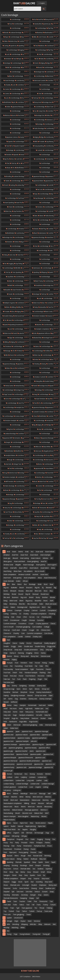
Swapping (24, 898)
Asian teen (44, 574)
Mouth (18, 813)
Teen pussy (51, 307)
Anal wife (13, 568)
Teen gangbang (18, 914)
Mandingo (24, 793)
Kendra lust (18, 774)
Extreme (6, 659)
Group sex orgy (9, 689)
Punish (10, 294)
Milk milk (17, 268)
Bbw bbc (22, 604)
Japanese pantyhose (39, 738)
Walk (10, 285)
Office (9, 833)
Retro (17, 856)
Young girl (46, 934)
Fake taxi (7, 679)
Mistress (7, 115)
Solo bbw (29, 892)
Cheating (36, 364)
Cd (20, 614)
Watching (15, 928)
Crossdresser (15, 620)
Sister (47, 862)
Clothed (28, 637)
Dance (15, 643)
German (15, 692)
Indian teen (14, 728)
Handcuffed (37, 24)
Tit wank (19, 351)
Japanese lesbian (9, 738)
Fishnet (16, 242)
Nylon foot (24, 823)
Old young (15, 836)
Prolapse (39, 843)
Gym (31, 689)
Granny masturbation (44, 692)
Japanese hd (48, 767)
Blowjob (13, 591)
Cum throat (8, 512)
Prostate (41, 142)
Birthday (6, 594)
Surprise (36, 878)
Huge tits (15, 718)
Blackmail (39, 33)
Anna (53, 568)
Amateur (7, 555)
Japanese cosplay (24, 738)
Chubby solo (37, 637)
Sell (37, 898)
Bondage (7, 63)
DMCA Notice (36, 977)
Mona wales (17, 512)
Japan (18, 731)
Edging (42, 63)
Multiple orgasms (9, 303)
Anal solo (8, 464)
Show (49, 872)
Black (35, 233)
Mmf (47, 813)
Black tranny (38, 281)
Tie (40, 98)
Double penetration (31, 650)
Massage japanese (32, 810)
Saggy (14, 882)
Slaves (41, 216)
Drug (5, 473)
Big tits (6, 159)
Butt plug (43, 229)
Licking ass (17, 790)
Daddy (22, 643)
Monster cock (27, 813)
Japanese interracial (10, 761)
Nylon (9, 823)
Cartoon (35, 610)
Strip (30, 878)
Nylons (6, 826)
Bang (5, 601)
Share (41, 888)
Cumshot (40, 620)
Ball (7, 67)
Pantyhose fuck (39, 846)
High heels (29, 708)
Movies (44, 816)
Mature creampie (10, 816)
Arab (27, 552)
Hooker (43, 718)
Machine (38, 325)
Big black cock (35, 607)
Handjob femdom (21, 407)
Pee (54, 839)
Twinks (7, 181)
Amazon (49, 316)
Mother (6, 797)
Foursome (40, 669)
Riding (19, 859)
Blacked (49, 588)
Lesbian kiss (42, 777)
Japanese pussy (9, 764)
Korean (9, 774)
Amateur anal (8, 565)
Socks (15, 888)
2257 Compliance (25, 977)
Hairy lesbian (25, 718)
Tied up (35, 98)
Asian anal (39, 552)
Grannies (23, 699)
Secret (13, 115)
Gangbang (23, 686)
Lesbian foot (23, 787)
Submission (42, 233)
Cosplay (27, 610)
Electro (39, 464)
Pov (11, 843)
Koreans (40, 774)
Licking (46, 787)
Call (44, 425)
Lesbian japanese (10, 787)
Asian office (23, 568)
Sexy (26, 875)
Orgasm (16, 833)
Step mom (7, 869)
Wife (8, 924)
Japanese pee (41, 751)
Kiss (26, 774)
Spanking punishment (16, 325)
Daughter (7, 643)
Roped (23, 37)
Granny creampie (45, 699)
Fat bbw (47, 351)
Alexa (40, 578)
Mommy (46, 800)
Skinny (23, 872)
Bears (45, 601)
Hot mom (13, 708)
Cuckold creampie (38, 412)
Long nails (30, 780)
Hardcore (35, 718)
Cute (23, 633)
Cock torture (42, 37)
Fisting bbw (38, 381)
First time (41, 676)
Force (6, 666)
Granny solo (33, 699)
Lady (46, 780)
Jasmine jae (47, 24)
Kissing (43, 364)
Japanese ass (47, 761)
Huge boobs (33, 722)
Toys (18, 911)
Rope (6, 37)
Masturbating (8, 813)
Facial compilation (22, 669)
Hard (21, 712)
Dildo (20, 646)
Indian (8, 107)
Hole (5, 722)
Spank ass (13, 46)
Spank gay (52, 272)
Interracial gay (49, 460)
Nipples (25, 829)
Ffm (47, 666)
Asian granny (41, 565)
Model (6, 800)
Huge (15, 715)
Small (43, 872)
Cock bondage (15, 19)
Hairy (16, 705)
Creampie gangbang (23, 627)
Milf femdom (9, 482)
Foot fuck (7, 673)
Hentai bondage (19, 386)
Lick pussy (7, 790)
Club (13, 617)
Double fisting (8, 316)
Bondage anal (39, 72)
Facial (6, 676)
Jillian (10, 76)
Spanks (32, 875)
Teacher (22, 901)
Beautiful (7, 290)
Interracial (38, 451)
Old (23, 833)
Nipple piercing (30, 826)
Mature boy (35, 816)
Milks (34, 37)
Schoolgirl (26, 885)
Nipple (50, 823)
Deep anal (18, 650)
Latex (17, 777)
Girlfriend (14, 702)
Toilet (29, 901)
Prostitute (18, 849)
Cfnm (25, 617)
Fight (32, 669)
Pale (40, 852)
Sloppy (32, 898)
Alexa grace (8, 561)
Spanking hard (22, 46)
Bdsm (10, 281)
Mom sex (31, 807)
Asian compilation (10, 574)
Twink (9, 901)
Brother (45, 597)
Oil (52, 833)
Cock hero (19, 159)
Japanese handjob (22, 741)
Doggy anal (51, 646)
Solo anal (12, 255)
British (31, 597)
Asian (14, 552)
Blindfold (17, 451)
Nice (36, 534)
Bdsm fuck (42, 482)
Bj (43, 588)
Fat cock (39, 189)
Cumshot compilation (34, 633)
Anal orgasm (52, 565)
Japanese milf (7, 438)
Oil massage (39, 833)
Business (15, 597)
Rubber (26, 859)
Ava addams (28, 571)
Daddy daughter (50, 643)
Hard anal (42, 705)
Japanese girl (8, 771)
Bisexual (35, 594)
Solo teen (20, 892)
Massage (7, 351)
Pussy (6, 843)
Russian (10, 856)
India (41, 725)
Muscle (39, 807)
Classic (53, 623)
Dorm (6, 399)
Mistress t (44, 810)
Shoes (6, 885)
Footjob (10, 663)
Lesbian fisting (9, 784)
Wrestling (8, 176)
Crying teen (41, 111)
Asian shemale (9, 581)
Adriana (45, 558)
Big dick (10, 429)
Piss (27, 839)
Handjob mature (10, 455)
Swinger (33, 895)
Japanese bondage (50, 181)
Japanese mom (27, 731)
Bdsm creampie (45, 534)
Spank (5, 325)
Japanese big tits (38, 744)
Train (40, 525)
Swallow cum (50, 888)
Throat (42, 908)
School (16, 869)
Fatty (39, 529)
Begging (21, 50)
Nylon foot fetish (10, 829)
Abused (15, 558)
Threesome (42, 508)
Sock (39, 875)
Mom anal (14, 800)
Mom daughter (23, 816)
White (23, 928)
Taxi (51, 901)
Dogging (10, 264)
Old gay (24, 836)
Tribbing (49, 908)
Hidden (50, 705)
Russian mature (9, 859)
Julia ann (34, 741)
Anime (21, 552)
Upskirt (9, 918)
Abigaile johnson (48, 451)
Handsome (13, 722)
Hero (12, 159)
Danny (43, 653)
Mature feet (39, 813)
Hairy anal (7, 712)
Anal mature (34, 568)
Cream (24, 630)
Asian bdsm (45, 568)
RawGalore (24, 3)
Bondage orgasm (20, 390)
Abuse (8, 168)
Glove (25, 689)
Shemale (19, 862)
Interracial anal (19, 316)
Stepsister (7, 888)
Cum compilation (10, 637)
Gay (8, 686)
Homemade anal (42, 712)
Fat (36, 666)
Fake (41, 666)
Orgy (47, 833)
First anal (13, 676)
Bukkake (14, 588)
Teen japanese (27, 908)
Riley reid (43, 859)
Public (33, 839)
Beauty (21, 591)
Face (43, 503)
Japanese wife (47, 735)
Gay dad (35, 538)
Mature (37, 438)
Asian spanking (9, 203)
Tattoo (24, 911)
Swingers (7, 875)
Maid (53, 800)
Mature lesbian (17, 810)
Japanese (10, 731)
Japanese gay (8, 751)
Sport (26, 882)
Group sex (45, 689)
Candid (20, 637)
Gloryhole (24, 692)
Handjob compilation (42, 329)
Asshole (35, 574)
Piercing (6, 846)
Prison (49, 846)
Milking (13, 307)
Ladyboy (24, 777)
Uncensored (18, 918)
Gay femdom (17, 211)
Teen (15, 901)
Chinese (10, 610)
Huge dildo (23, 722)
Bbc (8, 584)
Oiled (10, 521)
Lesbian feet (20, 780)
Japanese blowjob (10, 758)
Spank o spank (19, 146)
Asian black (34, 555)
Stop (40, 895)
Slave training (50, 107)
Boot (46, 584)
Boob (35, 482)
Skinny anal (53, 885)
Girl (5, 699)
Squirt (53, 862)
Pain (13, 846)
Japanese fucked (22, 754)
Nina (32, 823)
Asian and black (19, 561)
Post (10, 24)
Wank (41, 59)
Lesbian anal (35, 784)
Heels (21, 708)
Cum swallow (37, 627)
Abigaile (18, 565)
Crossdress (22, 623)
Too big (38, 499)
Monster (41, 803)
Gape (51, 695)
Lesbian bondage (15, 33)
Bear (51, 584)
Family (51, 663)
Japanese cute (21, 767)
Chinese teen (46, 630)
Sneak (49, 508)
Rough (10, 460)
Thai (35, 901)
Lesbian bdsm (8, 780)
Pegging (40, 839)
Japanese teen (9, 741)
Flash (25, 679)
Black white (46, 447)
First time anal (9, 682)
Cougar (32, 630)
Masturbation (25, 800)
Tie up (52, 246)
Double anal (28, 646)
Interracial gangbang (30, 725)
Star (32, 882)
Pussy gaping (23, 852)
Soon (23, 54)
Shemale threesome (11, 898)
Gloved (6, 702)
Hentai (9, 705)
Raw (29, 856)
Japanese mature (51, 407)
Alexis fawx (18, 571)
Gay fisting (18, 264)
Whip (40, 924)
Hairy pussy (29, 712)
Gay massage (50, 142)
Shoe (5, 872)
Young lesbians (25, 934)
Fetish (15, 673)
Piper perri (13, 852)
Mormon (7, 810)
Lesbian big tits (21, 185)
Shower (36, 872)
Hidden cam (39, 708)
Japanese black (9, 754)
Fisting (5, 255)
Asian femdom (16, 290)
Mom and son (38, 797)
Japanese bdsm (38, 181)
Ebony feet (35, 656)
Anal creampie (45, 555)
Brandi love (45, 594)
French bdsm (50, 473)
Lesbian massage (48, 784)
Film (49, 673)
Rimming (47, 856)
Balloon (42, 46)
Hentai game (8, 386)
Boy (51, 591)
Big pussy (29, 601)
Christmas (7, 346)
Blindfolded (7, 102)
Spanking (36, 272)
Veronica (37, 921)
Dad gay (43, 538)
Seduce (37, 892)
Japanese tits (39, 764)
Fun (14, 679)
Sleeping (6, 865)
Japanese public (36, 754)
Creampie (18, 610)
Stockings (24, 865)
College (47, 627)
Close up (7, 630)
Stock (20, 882)
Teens (6, 908)
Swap (52, 892)
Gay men (36, 512)
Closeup (32, 620)
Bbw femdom (50, 76)
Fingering (32, 679)
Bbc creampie (32, 604)
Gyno (19, 689)
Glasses (35, 229)
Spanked (27, 862)
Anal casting (24, 558)
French (36, 63)
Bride (34, 333)
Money (28, 797)
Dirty (42, 650)
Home (15, 712)
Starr (43, 303)
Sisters (36, 346)
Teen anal (7, 905)
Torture (53, 905)
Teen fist (19, 255)
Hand (9, 320)
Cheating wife (46, 617)
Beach (22, 588)
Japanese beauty (31, 748)
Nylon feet (42, 826)
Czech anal (16, 630)
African (25, 581)
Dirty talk (49, 650)
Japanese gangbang (16, 748)
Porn (5, 852)
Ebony (16, 656)
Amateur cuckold (39, 377)
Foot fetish (29, 666)
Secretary (25, 895)
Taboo (22, 905)
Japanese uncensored (24, 764)
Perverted (21, 229)
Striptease (43, 885)
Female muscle (50, 159)
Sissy (29, 872)
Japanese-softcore (44, 333)
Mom (9, 793)
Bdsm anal (36, 303)
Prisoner (33, 852)
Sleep (34, 862)
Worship (6, 928)
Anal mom (7, 578)
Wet (54, 924)
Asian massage (28, 565)
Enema (9, 656)
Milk (35, 142)
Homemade (32, 705)
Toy (5, 911)
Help (50, 718)
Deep (5, 653)
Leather (39, 780)
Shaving (34, 888)
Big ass (6, 588)
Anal (8, 552)
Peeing (26, 849)
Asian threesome (50, 578)
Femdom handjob (39, 316)
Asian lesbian (50, 552)
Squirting (49, 869)
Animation (17, 438)
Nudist (13, 826)
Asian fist (18, 203)
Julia (5, 748)
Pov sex (23, 98)
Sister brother (24, 888)
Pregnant (20, 839)
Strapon (38, 865)
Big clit (28, 594)
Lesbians (32, 777)
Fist (34, 19)
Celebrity (14, 614)
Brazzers (29, 588)
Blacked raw (37, 338)
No (19, 829)
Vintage (9, 921)
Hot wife (39, 715)
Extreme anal (12, 473)
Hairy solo (7, 715)
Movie (33, 803)
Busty (38, 597)
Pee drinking (21, 115)
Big (34, 425)
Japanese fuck (48, 754)
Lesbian (10, 777)
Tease (28, 914)
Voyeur (23, 921)
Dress (36, 653)
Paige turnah (7, 394)
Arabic (18, 581)
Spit (13, 892)
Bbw (13, 584)
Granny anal (41, 686)
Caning (6, 46)
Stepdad (6, 892)
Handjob (23, 705)
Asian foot (24, 555)
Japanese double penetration (30, 761)
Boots (6, 591)
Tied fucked (21, 198)
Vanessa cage (50, 120)
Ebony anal (48, 19)
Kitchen (48, 774)
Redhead (34, 859)
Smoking (46, 865)
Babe (41, 604)
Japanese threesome (26, 758)
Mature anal (36, 800)
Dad (8, 640)
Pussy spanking (38, 146)
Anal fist (40, 19)
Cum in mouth (9, 627)
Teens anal (48, 911)
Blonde (6, 33)
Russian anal (38, 856)
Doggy (13, 646)
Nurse (15, 823)
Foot (17, 663)
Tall (33, 905)
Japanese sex (50, 764)
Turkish (32, 911)
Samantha (42, 307)
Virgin (16, 921)
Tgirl (18, 908)
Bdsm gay (8, 211)
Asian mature (49, 468)
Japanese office (44, 748)
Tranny (45, 905)
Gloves (37, 689)
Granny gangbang (20, 416)
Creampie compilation (39, 614)
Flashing (43, 673)
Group (32, 692)
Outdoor (7, 836)
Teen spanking (16, 272)
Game (10, 699)
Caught (24, 620)
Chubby (26, 614)
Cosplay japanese (42, 623)
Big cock (24, 597)
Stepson (6, 882)
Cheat (34, 416)
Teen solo (7, 914)
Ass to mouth (40, 571)
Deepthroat (38, 643)
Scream (45, 892)
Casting (6, 617)
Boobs (6, 607)
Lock (7, 54)
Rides (48, 115)
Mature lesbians (9, 820)
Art (51, 558)
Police (32, 843)
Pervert (5, 185)
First (21, 673)
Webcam (47, 924)
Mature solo (8, 807)
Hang (35, 394)
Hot (47, 708)
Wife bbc (33, 924)
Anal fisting (7, 571)
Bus (25, 584)
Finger (40, 679)
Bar (49, 607)
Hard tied (21, 403)
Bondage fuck (39, 115)
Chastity (7, 85)
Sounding (39, 882)
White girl (38, 447)
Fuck (19, 679)
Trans (39, 905)
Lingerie (38, 787)
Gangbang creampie (18, 695)
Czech (6, 620)
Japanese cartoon (12, 137)
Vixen (30, 921)
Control (6, 89)
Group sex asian (41, 695)
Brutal (6, 490)
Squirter (10, 142)
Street (14, 875)
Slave (35, 216)
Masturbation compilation (13, 803)
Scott (50, 250)
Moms (23, 807)
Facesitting (19, 666)
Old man (29, 833)
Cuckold (39, 150)
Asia (48, 399)
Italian (6, 728)
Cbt (36, 59)
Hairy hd (38, 516)
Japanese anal (21, 364)
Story (11, 872)
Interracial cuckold (39, 80)
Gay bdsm (10, 277)
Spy (17, 872)
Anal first (15, 555)
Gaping (6, 695)
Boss (12, 312)
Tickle (15, 905)
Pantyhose (11, 839)
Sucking (12, 185)
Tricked (11, 911)
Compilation (52, 610)
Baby (5, 604)
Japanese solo (40, 758)
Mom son (33, 793)
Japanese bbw (51, 176)
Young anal (36, 934)
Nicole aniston (41, 823)
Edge (48, 63)
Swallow (40, 869)
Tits (36, 908)
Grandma (7, 692)
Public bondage (38, 128)
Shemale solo (15, 885)
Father (5, 41)
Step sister (49, 882)
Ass (32, 552)
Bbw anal (29, 591)
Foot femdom (30, 676)
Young (9, 934)
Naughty (33, 829)
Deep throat (8, 650)
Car (38, 617)
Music (17, 807)
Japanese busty (9, 767)
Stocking (15, 865)
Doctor (29, 643)
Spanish (15, 155)
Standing (7, 895)
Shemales (15, 895)
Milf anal (49, 803)
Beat (23, 67)
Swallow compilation (11, 878)
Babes (13, 607)
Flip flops (50, 28)
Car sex (32, 617)
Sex (34, 869)
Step (20, 875)
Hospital (6, 718)
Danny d (13, 653)
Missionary (48, 807)
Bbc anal (7, 597)
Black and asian (51, 604)
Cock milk (50, 185)
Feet (31, 663)
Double (6, 646)
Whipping (43, 272)
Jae (53, 24)
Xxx (8, 931)
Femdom (8, 59)
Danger (7, 442)
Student (34, 885)
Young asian (51, 538)
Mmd (21, 797)
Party (17, 843)
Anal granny (17, 578)
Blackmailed (48, 33)
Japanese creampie (10, 744)
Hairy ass (6, 508)
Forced (37, 663)
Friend (10, 207)
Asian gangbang (33, 561)
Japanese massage (17, 107)
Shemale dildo (25, 869)
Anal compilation (30, 578)
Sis (44, 875)
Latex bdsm (22, 333)
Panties (47, 843)
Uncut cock (46, 499)
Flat (46, 679)
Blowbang (13, 604)
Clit (38, 630)
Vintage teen (17, 464)
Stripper (23, 878)
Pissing (48, 839)
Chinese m (7, 633)
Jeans (32, 751)
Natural (20, 826)
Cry (35, 111)
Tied (36, 46)
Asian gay (7, 558)
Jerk (14, 102)
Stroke (35, 359)
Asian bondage (9, 80)
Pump (35, 307)
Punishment (39, 285)
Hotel (5, 708)
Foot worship (8, 669)
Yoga (15, 934)
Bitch (44, 607)
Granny (14, 686)
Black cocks (48, 312)
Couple (31, 623)
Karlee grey (13, 41)
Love (31, 787)
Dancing (21, 653)
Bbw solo (38, 591)
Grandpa (32, 686)
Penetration (28, 846)
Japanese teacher (21, 751)
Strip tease (45, 878)
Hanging (52, 394)
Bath (52, 601)
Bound (39, 67)
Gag (10, 503)
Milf (49, 793)
